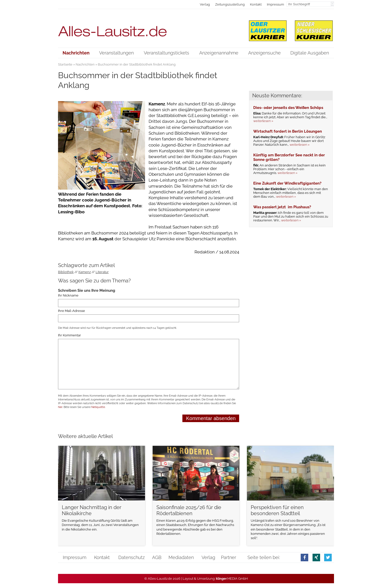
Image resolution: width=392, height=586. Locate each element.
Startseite (65, 64)
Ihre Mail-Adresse (72, 311)
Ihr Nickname (68, 295)
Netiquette (98, 407)
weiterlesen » (263, 121)
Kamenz (85, 272)
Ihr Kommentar (69, 335)
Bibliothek (66, 272)
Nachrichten (85, 64)
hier (60, 407)
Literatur (102, 272)
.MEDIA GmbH (232, 579)
